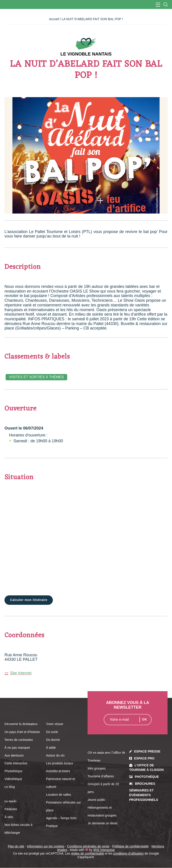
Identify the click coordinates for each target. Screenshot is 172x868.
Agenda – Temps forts (61, 818)
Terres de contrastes (19, 740)
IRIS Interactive (104, 850)
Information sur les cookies (46, 846)
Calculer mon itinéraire (29, 600)
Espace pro (144, 758)
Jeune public (96, 800)
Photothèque (13, 771)
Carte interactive (16, 763)
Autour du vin (55, 755)
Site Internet (18, 673)
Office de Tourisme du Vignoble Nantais (86, 4)
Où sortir (52, 732)
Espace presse (147, 752)
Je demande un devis (102, 823)
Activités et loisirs (58, 771)
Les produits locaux (60, 763)
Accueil (54, 19)
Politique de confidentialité (130, 846)
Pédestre (11, 809)
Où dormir (53, 740)
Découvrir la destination (21, 724)
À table (51, 748)
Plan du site (16, 846)
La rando (11, 801)
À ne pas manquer (17, 748)
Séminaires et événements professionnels (144, 795)
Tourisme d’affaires (101, 776)
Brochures (145, 784)
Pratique (52, 826)
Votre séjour (55, 724)
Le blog (10, 787)
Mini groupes (97, 769)
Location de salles (59, 795)
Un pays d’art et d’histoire (22, 732)
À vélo (9, 817)
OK (145, 720)
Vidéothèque (13, 779)
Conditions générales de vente (88, 846)
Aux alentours (14, 755)
